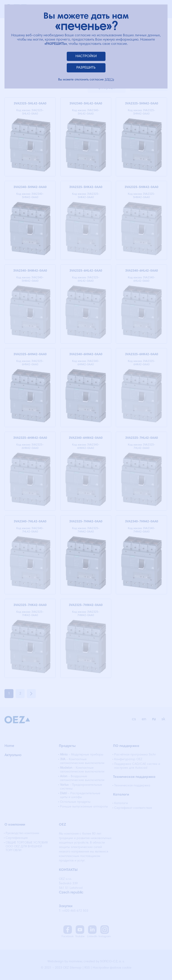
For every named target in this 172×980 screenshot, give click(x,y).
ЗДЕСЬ (109, 80)
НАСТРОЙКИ (86, 56)
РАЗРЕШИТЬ (86, 68)
